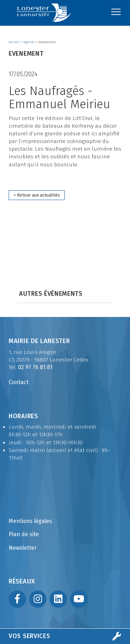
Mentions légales (30, 521)
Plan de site (24, 534)
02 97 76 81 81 (35, 367)
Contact (19, 382)
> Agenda (28, 42)
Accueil (15, 42)
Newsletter (23, 548)
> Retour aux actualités (37, 195)
